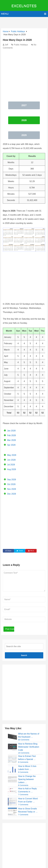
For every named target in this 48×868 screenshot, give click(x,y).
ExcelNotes (24, 6)
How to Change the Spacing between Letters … (27, 779)
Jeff (6, 45)
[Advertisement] (25, 21)
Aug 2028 (12, 469)
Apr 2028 (11, 445)
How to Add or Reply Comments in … (28, 790)
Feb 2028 (12, 435)
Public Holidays (21, 45)
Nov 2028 (12, 489)
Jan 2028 (11, 431)
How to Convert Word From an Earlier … (28, 800)
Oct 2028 (11, 484)
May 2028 (12, 455)
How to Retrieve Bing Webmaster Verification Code (29, 747)
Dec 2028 (12, 494)
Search (24, 655)
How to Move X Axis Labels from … (27, 768)
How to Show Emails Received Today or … (28, 810)
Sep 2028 (12, 480)
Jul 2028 (11, 465)
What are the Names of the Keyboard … (29, 735)
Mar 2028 (12, 440)
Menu (5, 14)
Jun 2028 (11, 460)
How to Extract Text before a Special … (27, 758)
